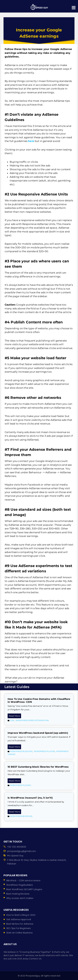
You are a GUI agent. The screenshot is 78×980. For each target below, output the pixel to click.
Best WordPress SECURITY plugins (24, 889)
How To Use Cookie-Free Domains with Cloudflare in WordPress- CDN (39, 700)
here (31, 141)
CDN (12, 720)
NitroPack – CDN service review (23, 880)
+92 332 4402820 (17, 847)
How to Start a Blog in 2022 (21, 915)
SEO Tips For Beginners (19, 928)
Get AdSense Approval (19, 919)
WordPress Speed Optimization (32, 720)
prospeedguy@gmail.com (22, 851)
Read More (15, 716)
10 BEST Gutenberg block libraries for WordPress (38, 767)
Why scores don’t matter (20, 898)
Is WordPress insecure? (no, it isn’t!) (30, 798)
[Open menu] (74, 6)
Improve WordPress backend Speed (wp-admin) (38, 733)
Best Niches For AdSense (20, 924)
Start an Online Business (19, 933)
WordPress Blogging (21, 751)
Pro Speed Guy (15, 856)
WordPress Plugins (44, 751)
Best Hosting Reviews (18, 894)
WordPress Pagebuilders (20, 885)
